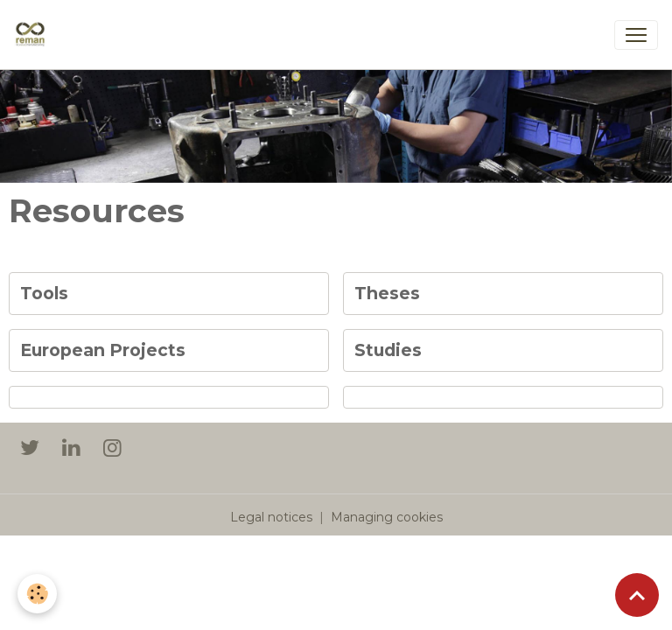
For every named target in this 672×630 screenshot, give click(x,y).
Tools (44, 294)
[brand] (34, 35)
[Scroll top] (637, 595)
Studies (388, 350)
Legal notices (271, 517)
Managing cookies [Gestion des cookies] (387, 517)
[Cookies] (37, 594)
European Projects (103, 350)
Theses (387, 294)
